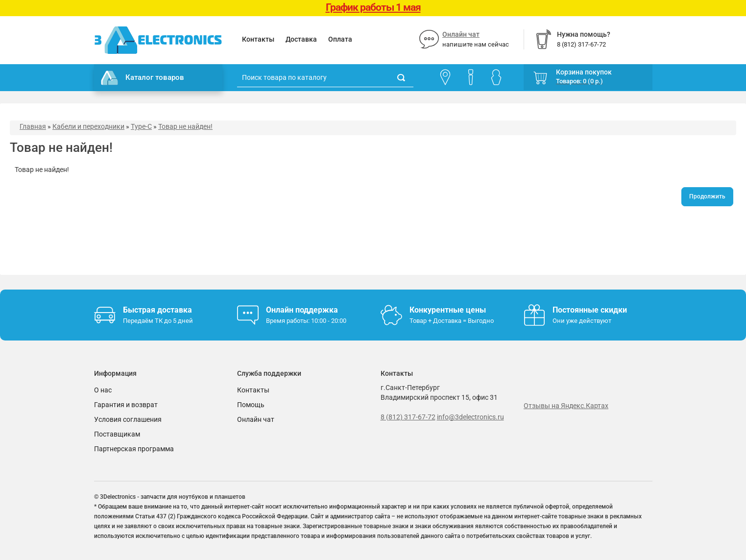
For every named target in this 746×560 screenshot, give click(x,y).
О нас (103, 390)
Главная (33, 126)
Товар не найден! (185, 126)
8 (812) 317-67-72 (408, 417)
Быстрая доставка (157, 310)
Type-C (141, 126)
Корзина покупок (584, 72)
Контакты (258, 39)
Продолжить (707, 196)
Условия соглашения (128, 419)
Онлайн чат (461, 34)
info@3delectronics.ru (470, 417)
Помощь (251, 405)
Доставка (301, 39)
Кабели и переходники (88, 126)
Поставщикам (117, 434)
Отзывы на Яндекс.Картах (566, 406)
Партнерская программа (134, 449)
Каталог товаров (143, 78)
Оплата (340, 39)
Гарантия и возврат (126, 405)
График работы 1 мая (373, 7)
